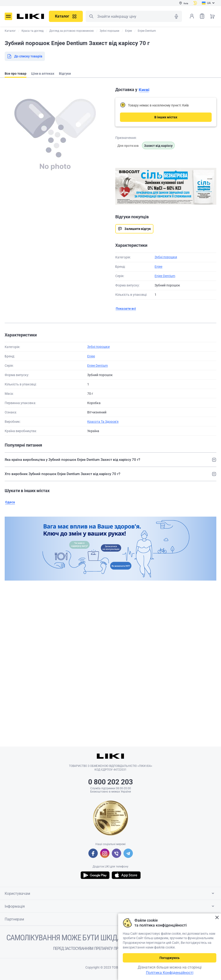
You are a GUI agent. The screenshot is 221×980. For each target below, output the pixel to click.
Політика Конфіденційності (170, 973)
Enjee (158, 267)
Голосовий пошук (176, 16)
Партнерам (110, 919)
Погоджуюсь (170, 958)
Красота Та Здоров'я (103, 422)
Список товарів (202, 16)
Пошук (91, 16)
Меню (8, 16)
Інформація (110, 906)
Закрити (217, 918)
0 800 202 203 (110, 782)
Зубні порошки (166, 257)
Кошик (212, 16)
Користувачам (110, 893)
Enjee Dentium (165, 276)
